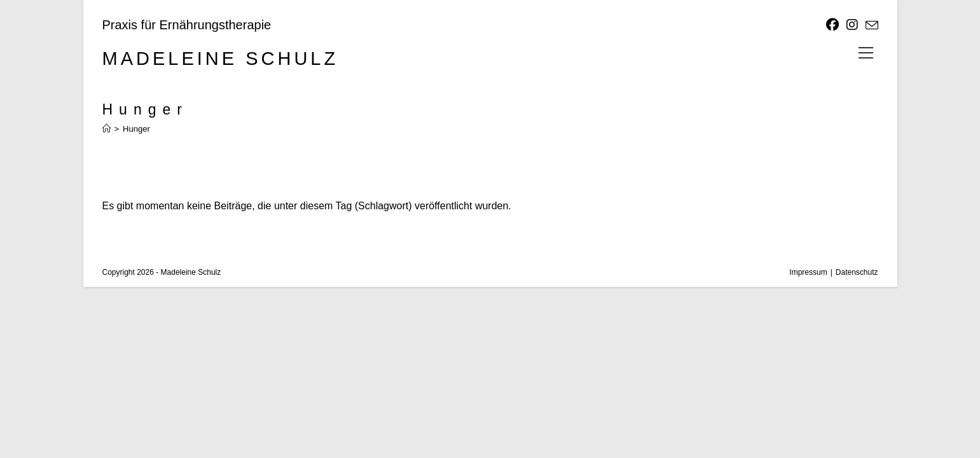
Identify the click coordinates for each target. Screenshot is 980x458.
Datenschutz (857, 272)
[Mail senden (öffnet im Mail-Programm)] (870, 25)
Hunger (136, 129)
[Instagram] (852, 25)
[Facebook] (832, 25)
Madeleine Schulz (221, 59)
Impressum (808, 272)
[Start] (107, 129)
